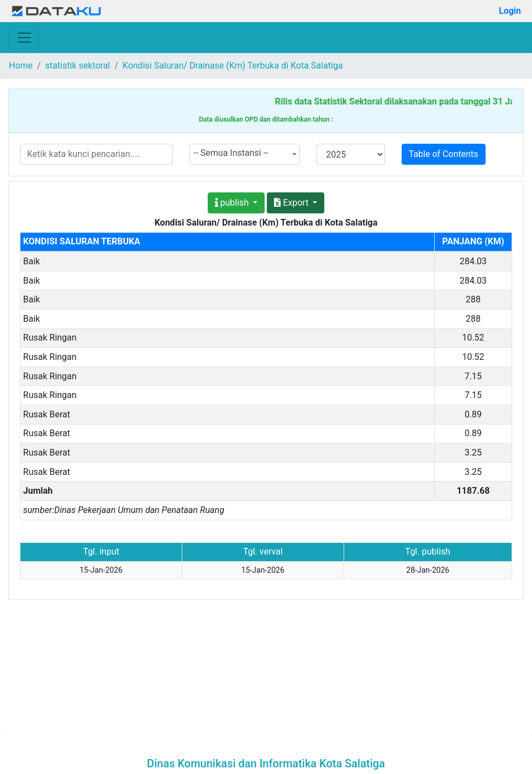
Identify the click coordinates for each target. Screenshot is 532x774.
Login (510, 11)
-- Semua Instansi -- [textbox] (231, 153)
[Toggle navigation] (24, 38)
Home (21, 66)
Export (292, 203)
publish (233, 203)
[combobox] (245, 154)
